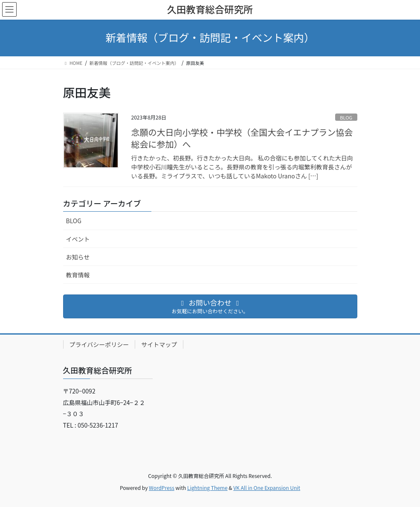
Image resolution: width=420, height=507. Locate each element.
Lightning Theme (207, 488)
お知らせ (78, 257)
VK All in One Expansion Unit (267, 488)
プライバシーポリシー (99, 344)
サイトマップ (159, 344)
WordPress (162, 488)
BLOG (346, 117)
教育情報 (78, 275)
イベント (78, 239)
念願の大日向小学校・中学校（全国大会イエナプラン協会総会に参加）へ (242, 138)
